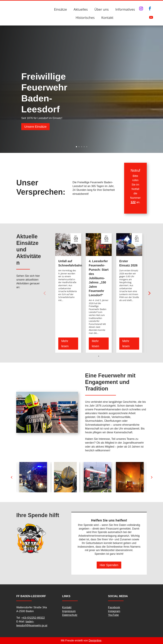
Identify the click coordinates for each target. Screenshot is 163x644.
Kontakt (107, 17)
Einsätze (60, 9)
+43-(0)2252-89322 (33, 618)
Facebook (114, 607)
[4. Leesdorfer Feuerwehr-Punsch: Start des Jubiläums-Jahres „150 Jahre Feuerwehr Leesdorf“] (99, 245)
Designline (95, 641)
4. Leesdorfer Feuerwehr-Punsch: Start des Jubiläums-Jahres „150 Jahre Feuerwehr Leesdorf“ (99, 278)
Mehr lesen (65, 344)
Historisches (85, 17)
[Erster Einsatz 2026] (129, 245)
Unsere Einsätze (35, 127)
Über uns (102, 9)
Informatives (125, 9)
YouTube (113, 615)
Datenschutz (70, 615)
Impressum (69, 611)
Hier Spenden (109, 565)
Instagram (114, 611)
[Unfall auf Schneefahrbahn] (68, 245)
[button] (149, 293)
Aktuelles (81, 9)
